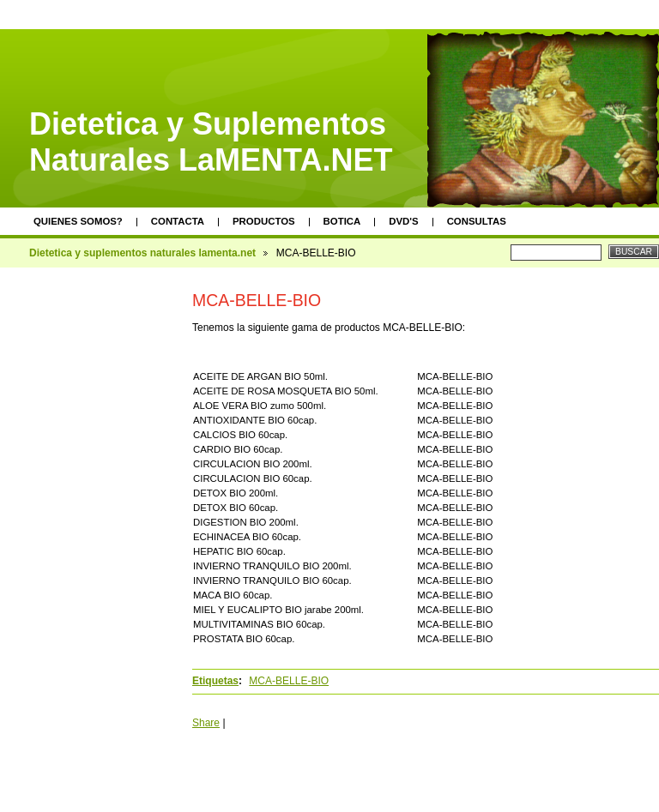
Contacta (178, 221)
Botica (342, 221)
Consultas (477, 221)
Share (206, 723)
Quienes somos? (78, 221)
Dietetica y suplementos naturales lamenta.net (142, 253)
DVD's (403, 221)
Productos (264, 221)
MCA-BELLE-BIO (289, 681)
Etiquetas (215, 681)
